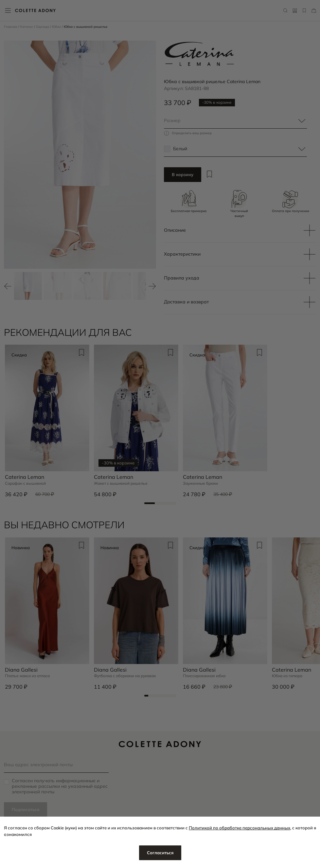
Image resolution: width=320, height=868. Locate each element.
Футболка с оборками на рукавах (125, 676)
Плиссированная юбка (204, 676)
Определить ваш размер (192, 133)
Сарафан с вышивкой (25, 483)
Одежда (43, 27)
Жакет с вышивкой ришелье (121, 483)
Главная (11, 27)
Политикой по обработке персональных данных (240, 828)
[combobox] (235, 121)
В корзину (183, 174)
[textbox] (235, 121)
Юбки (57, 27)
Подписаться (26, 809)
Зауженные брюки (200, 483)
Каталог (27, 27)
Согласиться (160, 853)
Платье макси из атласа (27, 676)
